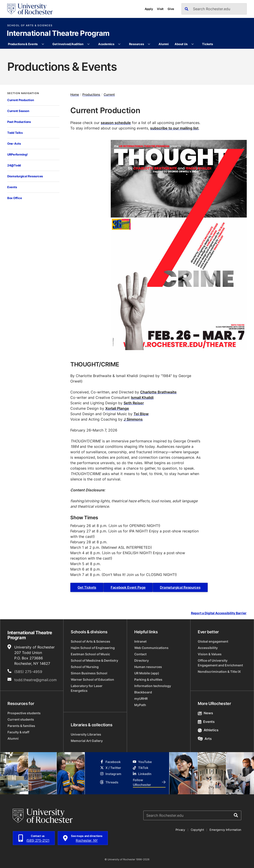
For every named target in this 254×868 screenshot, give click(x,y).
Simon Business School (89, 673)
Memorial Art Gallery (87, 741)
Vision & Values (210, 654)
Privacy (180, 830)
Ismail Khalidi (142, 397)
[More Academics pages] (119, 44)
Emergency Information (225, 830)
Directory (142, 660)
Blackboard (143, 692)
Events (12, 187)
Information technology (153, 686)
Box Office (15, 198)
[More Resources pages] (149, 44)
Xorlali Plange (117, 408)
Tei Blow (141, 414)
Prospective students (24, 713)
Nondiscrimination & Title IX (219, 672)
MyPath (140, 705)
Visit (160, 9)
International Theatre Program (58, 34)
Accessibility (208, 648)
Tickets (207, 44)
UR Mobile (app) (147, 673)
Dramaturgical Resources (25, 176)
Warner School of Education (92, 679)
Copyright (197, 830)
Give (171, 9)
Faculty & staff (18, 732)
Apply (149, 9)
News (205, 713)
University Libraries (86, 734)
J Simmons (133, 419)
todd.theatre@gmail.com (35, 680)
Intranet (140, 641)
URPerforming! (17, 154)
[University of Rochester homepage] (30, 9)
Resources (137, 44)
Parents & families (21, 726)
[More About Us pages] (193, 44)
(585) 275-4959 (28, 672)
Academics (106, 44)
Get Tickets (87, 587)
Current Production (21, 100)
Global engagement (213, 641)
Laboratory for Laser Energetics (87, 688)
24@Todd (14, 165)
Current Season (18, 111)
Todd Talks (15, 133)
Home (75, 94)
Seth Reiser (134, 403)
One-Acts (14, 144)
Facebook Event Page (128, 587)
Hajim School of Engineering (93, 648)
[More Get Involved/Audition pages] (89, 44)
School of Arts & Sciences (30, 26)
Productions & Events (23, 44)
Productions (91, 94)
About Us (181, 44)
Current (109, 94)
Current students (21, 719)
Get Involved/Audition (68, 44)
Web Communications (151, 648)
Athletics (208, 730)
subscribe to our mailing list (174, 128)
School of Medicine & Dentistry (94, 660)
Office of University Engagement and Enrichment (220, 663)
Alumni (164, 44)
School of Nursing (85, 667)
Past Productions (19, 122)
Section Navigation (23, 93)
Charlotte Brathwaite (158, 392)
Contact (140, 654)
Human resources (148, 667)
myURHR (141, 699)
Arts (205, 739)
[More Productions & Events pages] (43, 44)
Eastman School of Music (90, 654)
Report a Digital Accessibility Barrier (219, 613)
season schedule (116, 123)
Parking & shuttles (148, 679)
